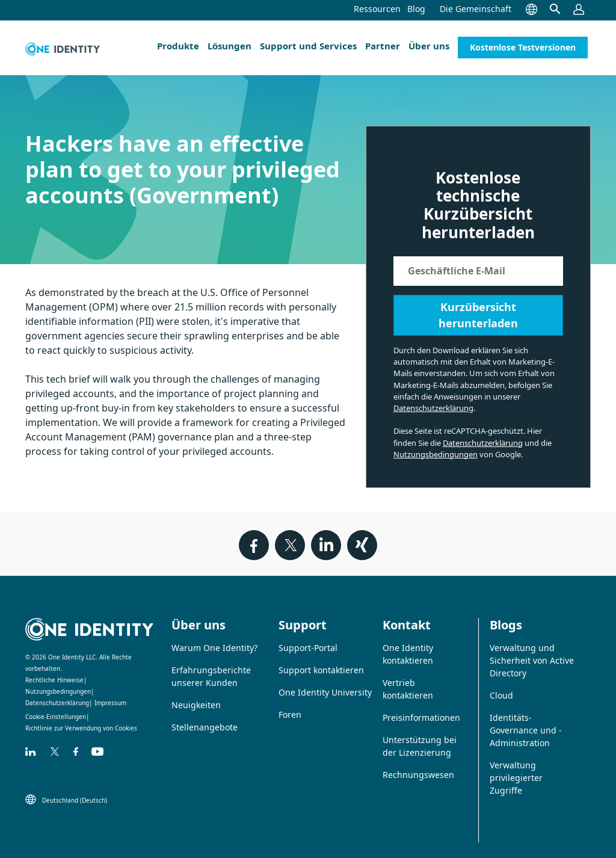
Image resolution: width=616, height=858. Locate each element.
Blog (416, 9)
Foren (290, 714)
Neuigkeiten (196, 705)
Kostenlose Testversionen (523, 47)
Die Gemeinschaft (476, 9)
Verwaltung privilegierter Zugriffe (516, 778)
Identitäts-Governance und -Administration (526, 730)
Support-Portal (308, 648)
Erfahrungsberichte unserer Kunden (211, 676)
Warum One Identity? (214, 648)
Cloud (501, 695)
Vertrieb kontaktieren (408, 689)
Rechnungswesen (418, 775)
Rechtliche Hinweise (54, 680)
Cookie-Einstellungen (56, 717)
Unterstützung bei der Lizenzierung (420, 746)
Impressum (110, 703)
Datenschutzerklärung (433, 408)
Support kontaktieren (321, 670)
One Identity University (325, 692)
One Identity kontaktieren (408, 654)
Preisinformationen (421, 718)
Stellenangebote (205, 727)
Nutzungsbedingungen (436, 454)
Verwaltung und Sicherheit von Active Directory (532, 660)
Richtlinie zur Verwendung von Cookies (81, 728)
